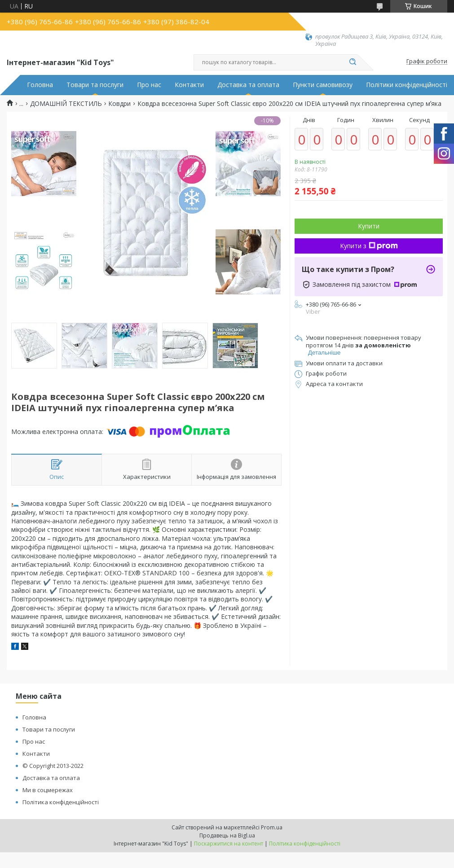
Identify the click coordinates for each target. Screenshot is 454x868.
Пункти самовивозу (323, 85)
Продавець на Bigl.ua (227, 835)
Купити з (369, 246)
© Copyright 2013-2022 (53, 766)
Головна (40, 85)
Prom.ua (272, 827)
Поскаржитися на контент (229, 844)
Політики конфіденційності (407, 85)
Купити (369, 226)
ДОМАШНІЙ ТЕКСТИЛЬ (66, 104)
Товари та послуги (95, 85)
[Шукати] (353, 62)
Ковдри (119, 104)
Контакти (189, 85)
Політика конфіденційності (61, 802)
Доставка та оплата (248, 85)
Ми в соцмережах (48, 790)
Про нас (149, 85)
